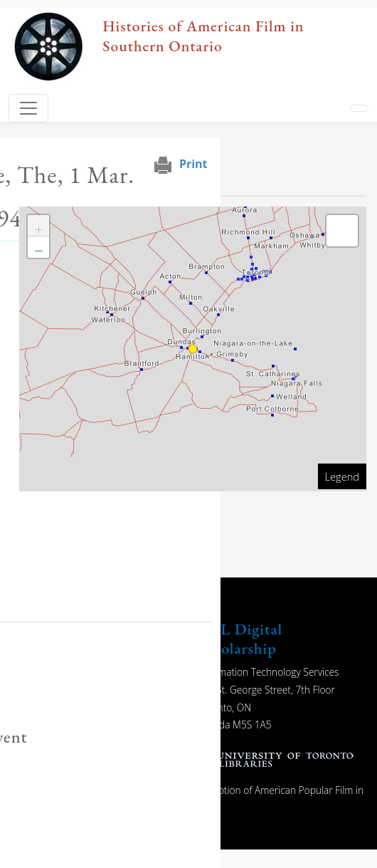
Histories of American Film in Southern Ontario (203, 36)
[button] (38, 226)
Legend (342, 476)
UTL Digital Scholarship (240, 638)
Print (193, 164)
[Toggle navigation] (28, 108)
